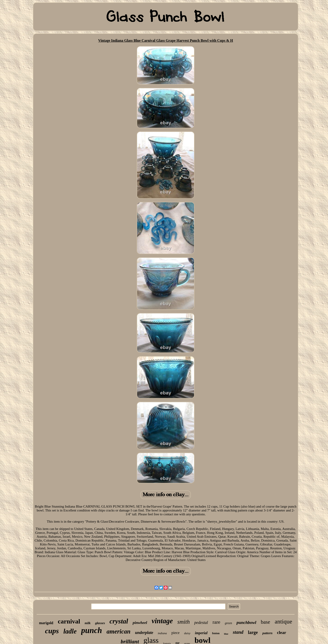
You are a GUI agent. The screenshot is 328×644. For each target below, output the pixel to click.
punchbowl (246, 622)
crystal (119, 621)
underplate (144, 633)
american (119, 631)
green (228, 623)
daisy (187, 633)
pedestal (201, 623)
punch (91, 630)
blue (226, 634)
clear (282, 632)
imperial (201, 633)
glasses (100, 623)
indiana (162, 633)
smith (184, 622)
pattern (267, 633)
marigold (46, 623)
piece (175, 633)
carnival (69, 621)
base (265, 622)
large (253, 632)
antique (283, 622)
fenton (216, 633)
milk (88, 623)
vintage (162, 621)
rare (216, 622)
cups (52, 631)
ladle (70, 631)
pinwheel (140, 623)
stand (238, 632)
